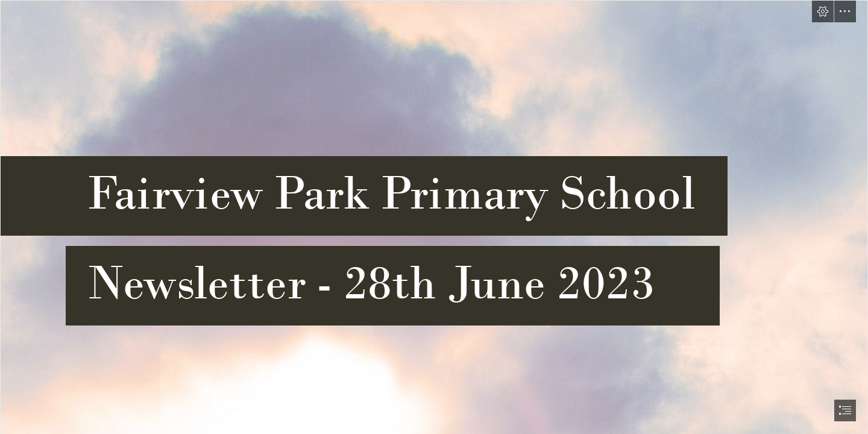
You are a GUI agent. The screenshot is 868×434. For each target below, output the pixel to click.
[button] (823, 11)
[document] (434, 217)
